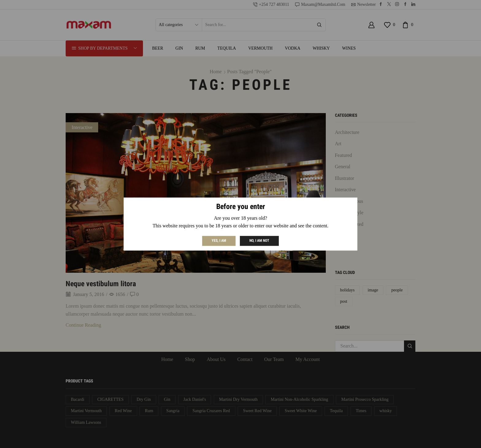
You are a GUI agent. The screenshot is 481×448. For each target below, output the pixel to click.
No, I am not (259, 241)
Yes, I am (219, 241)
